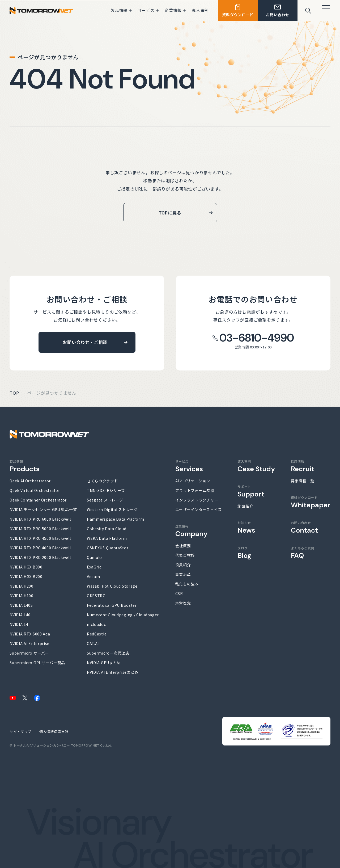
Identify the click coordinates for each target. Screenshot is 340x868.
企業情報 (191, 531)
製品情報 (25, 466)
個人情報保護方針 (54, 732)
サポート (251, 491)
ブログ (244, 553)
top (14, 393)
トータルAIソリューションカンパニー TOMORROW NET (56, 745)
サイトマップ (20, 732)
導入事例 (256, 466)
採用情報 (303, 466)
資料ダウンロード (311, 502)
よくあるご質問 (303, 553)
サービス (189, 466)
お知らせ (246, 527)
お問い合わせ (304, 527)
